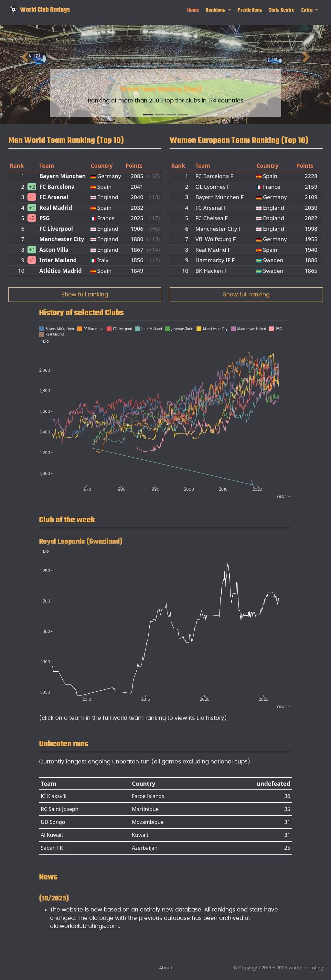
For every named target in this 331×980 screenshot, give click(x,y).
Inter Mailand (58, 260)
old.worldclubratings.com (85, 926)
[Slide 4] (183, 115)
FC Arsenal (54, 197)
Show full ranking (85, 295)
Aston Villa (54, 250)
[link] (218, 10)
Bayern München (63, 176)
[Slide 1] (148, 115)
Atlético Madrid (61, 271)
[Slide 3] (171, 115)
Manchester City (62, 239)
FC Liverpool (56, 229)
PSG (45, 218)
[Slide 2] (160, 115)
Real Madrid (56, 208)
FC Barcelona (57, 187)
